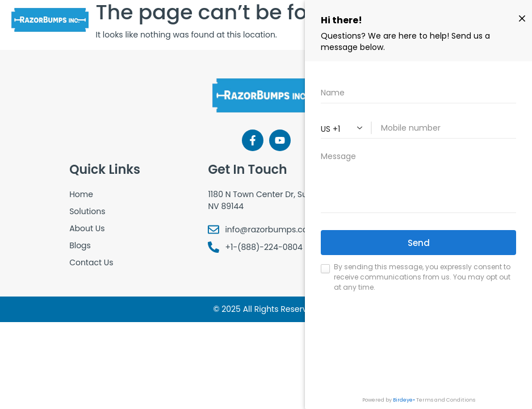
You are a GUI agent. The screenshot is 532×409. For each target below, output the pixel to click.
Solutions (87, 211)
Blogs (80, 245)
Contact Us (91, 262)
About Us (87, 228)
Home (81, 194)
